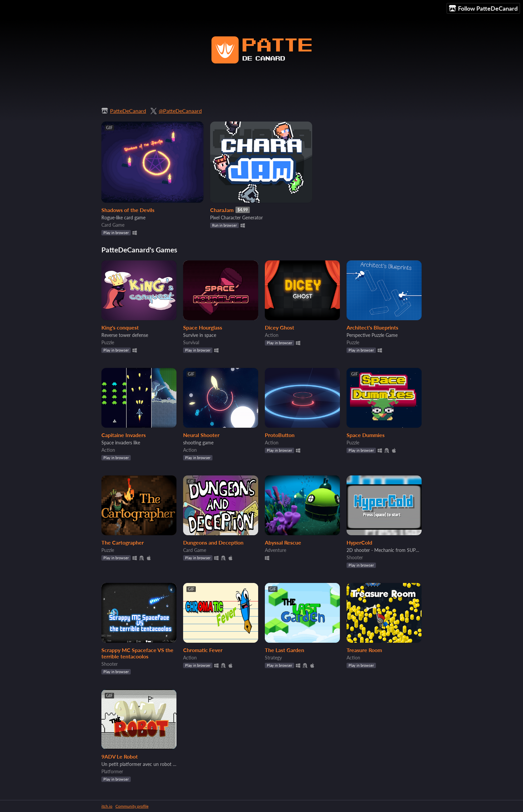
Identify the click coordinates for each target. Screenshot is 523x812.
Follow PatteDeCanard (483, 9)
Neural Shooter (201, 435)
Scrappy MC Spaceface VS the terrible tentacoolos (137, 653)
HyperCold (359, 542)
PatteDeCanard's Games (139, 250)
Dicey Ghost (280, 327)
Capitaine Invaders (124, 435)
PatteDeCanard (128, 111)
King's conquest (120, 327)
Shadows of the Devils (128, 210)
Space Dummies (366, 435)
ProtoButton (280, 435)
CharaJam (222, 210)
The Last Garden (285, 650)
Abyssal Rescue (283, 542)
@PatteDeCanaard (180, 111)
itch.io (107, 806)
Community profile (132, 806)
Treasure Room (364, 650)
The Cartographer (123, 542)
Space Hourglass (203, 327)
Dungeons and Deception (213, 542)
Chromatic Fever (203, 650)
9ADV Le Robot (120, 756)
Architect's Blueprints (372, 327)
